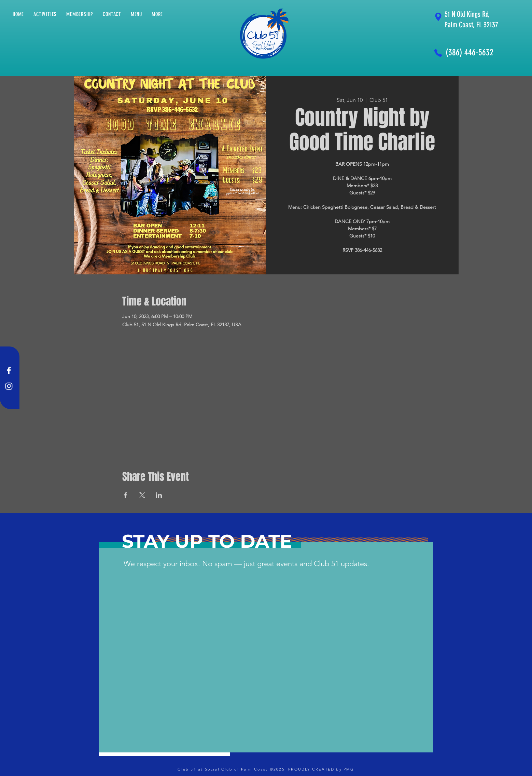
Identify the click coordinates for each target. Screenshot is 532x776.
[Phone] (438, 53)
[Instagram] (9, 386)
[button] (157, 14)
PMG (349, 769)
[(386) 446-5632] (471, 53)
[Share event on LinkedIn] (159, 495)
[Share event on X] (142, 495)
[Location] (438, 17)
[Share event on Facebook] (125, 495)
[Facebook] (9, 370)
